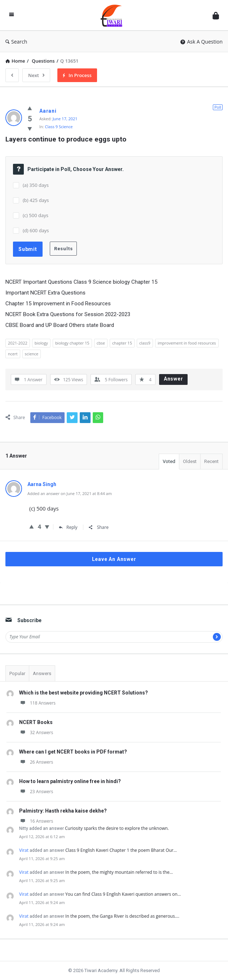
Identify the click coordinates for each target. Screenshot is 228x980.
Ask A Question (201, 42)
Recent (211, 461)
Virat (24, 850)
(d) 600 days (36, 230)
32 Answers (36, 732)
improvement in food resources (187, 343)
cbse (101, 343)
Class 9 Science (59, 127)
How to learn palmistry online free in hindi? (70, 781)
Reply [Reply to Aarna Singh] (68, 527)
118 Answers (37, 703)
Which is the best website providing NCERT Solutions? (84, 693)
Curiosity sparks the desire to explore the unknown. (117, 828)
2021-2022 (18, 343)
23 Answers (36, 792)
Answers (42, 673)
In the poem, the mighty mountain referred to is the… (119, 872)
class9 (145, 343)
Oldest (190, 461)
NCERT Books (36, 722)
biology (41, 343)
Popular (17, 673)
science (32, 354)
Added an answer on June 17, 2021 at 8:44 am (70, 493)
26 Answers (36, 762)
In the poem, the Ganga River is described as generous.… (122, 916)
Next (36, 75)
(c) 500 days (36, 215)
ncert (13, 354)
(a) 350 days (36, 185)
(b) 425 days (36, 200)
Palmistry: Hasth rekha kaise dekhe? (63, 811)
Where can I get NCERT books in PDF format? (73, 752)
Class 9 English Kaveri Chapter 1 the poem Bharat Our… (121, 850)
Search (16, 42)
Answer (174, 379)
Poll (218, 107)
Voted (169, 461)
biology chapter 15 (72, 343)
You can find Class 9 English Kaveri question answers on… (123, 894)
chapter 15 (122, 343)
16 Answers (36, 821)
